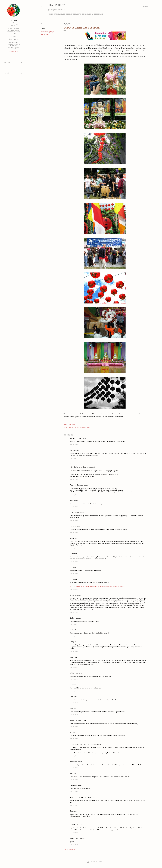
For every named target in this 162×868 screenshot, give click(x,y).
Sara (71, 685)
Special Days (45, 34)
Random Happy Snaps (47, 32)
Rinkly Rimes (75, 630)
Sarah (72, 554)
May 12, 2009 (74, 833)
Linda (72, 568)
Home (51, 14)
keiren (72, 538)
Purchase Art (59, 14)
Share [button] (43, 24)
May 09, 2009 (74, 727)
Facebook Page (97, 14)
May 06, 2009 (74, 444)
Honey (72, 579)
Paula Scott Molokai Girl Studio (81, 797)
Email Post (72, 425)
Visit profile (14, 52)
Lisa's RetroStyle (76, 513)
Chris (72, 697)
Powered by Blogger (95, 862)
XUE (71, 732)
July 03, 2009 (74, 845)
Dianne (72, 464)
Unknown (73, 595)
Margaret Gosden (76, 438)
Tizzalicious (74, 526)
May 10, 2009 (74, 792)
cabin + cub (74, 673)
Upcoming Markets (73, 14)
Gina (71, 811)
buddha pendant (76, 839)
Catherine (73, 618)
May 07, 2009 (74, 679)
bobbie (72, 501)
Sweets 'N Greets (76, 720)
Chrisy (72, 642)
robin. (72, 774)
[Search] (145, 6)
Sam (71, 709)
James (72, 450)
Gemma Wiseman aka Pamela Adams (84, 744)
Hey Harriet (57, 5)
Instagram (86, 14)
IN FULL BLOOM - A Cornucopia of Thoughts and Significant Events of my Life (97, 586)
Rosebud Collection (77, 485)
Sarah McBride (75, 825)
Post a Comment (70, 849)
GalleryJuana (74, 785)
